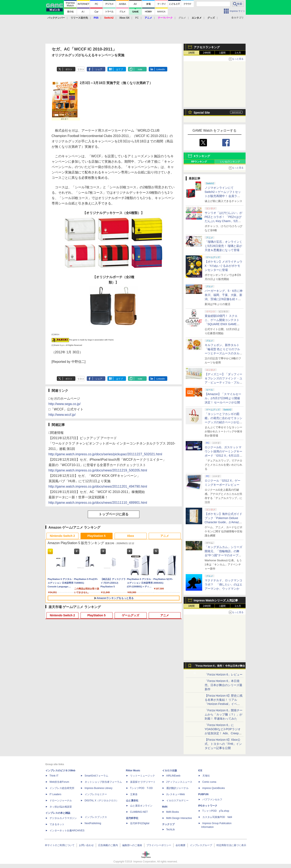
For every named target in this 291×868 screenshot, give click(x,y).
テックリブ (168, 824)
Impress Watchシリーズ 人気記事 (216, 600)
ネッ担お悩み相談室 (61, 807)
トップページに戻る (114, 514)
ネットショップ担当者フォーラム (103, 782)
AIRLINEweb (173, 776)
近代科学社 (132, 818)
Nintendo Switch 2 (62, 536)
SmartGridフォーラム (97, 776)
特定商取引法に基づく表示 (231, 845)
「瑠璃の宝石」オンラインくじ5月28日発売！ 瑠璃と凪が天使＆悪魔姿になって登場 (223, 246)
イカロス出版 (170, 771)
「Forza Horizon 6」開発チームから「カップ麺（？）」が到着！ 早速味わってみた (224, 714)
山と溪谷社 (132, 801)
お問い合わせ (86, 845)
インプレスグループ (201, 845)
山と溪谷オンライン (141, 806)
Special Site (202, 113)
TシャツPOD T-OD (141, 788)
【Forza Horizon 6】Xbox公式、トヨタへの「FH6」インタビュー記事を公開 (223, 744)
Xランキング (202, 156)
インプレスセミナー (96, 794)
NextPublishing (93, 823)
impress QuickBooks (214, 788)
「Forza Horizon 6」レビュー (224, 674)
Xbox (131, 536)
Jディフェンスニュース (179, 782)
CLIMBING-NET (139, 812)
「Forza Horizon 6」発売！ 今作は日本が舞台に (219, 667)
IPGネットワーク (208, 806)
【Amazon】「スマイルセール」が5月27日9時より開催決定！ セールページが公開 (223, 398)
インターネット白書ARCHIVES (67, 831)
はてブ (119, 69)
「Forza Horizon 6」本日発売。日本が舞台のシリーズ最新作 (223, 685)
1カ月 (238, 53)
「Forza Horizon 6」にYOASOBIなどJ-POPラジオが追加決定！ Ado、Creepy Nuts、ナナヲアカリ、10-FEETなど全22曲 (223, 733)
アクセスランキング (207, 47)
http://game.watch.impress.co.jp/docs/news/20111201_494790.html (98, 486)
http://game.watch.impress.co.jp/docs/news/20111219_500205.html (98, 470)
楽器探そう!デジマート (143, 782)
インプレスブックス (96, 817)
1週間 (222, 53)
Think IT (54, 776)
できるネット (57, 824)
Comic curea (209, 782)
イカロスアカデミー (177, 801)
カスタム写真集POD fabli (217, 817)
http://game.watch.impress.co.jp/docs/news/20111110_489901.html (98, 503)
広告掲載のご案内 (108, 845)
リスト (81, 69)
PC (137, 18)
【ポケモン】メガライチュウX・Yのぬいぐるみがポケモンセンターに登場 (223, 266)
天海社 (206, 776)
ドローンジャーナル (61, 801)
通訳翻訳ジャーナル (177, 788)
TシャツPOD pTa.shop (216, 811)
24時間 (207, 53)
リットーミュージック (143, 776)
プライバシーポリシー (159, 845)
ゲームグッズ (131, 615)
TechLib (170, 830)
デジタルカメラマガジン (63, 818)
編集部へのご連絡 (132, 845)
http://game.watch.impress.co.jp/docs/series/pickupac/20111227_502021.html (105, 454)
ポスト (69, 69)
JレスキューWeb (176, 794)
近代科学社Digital (140, 823)
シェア (99, 69)
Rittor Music (133, 771)
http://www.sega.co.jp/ (65, 404)
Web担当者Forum (59, 782)
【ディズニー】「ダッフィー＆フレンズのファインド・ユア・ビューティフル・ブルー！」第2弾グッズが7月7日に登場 (223, 382)
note (140, 69)
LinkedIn (161, 69)
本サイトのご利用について (60, 845)
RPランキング (199, 162)
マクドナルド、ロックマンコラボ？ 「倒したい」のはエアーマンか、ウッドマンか (223, 584)
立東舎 (134, 794)
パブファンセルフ (212, 799)
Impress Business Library (99, 788)
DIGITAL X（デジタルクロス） (102, 801)
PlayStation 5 (96, 536)
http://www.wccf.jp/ (62, 415)
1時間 (191, 53)
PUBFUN (203, 794)
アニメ (165, 536)
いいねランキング (230, 162)
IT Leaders (55, 794)
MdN (165, 807)
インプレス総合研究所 (62, 788)
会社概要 (181, 845)
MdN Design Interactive (179, 818)
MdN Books (173, 812)
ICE (200, 771)
